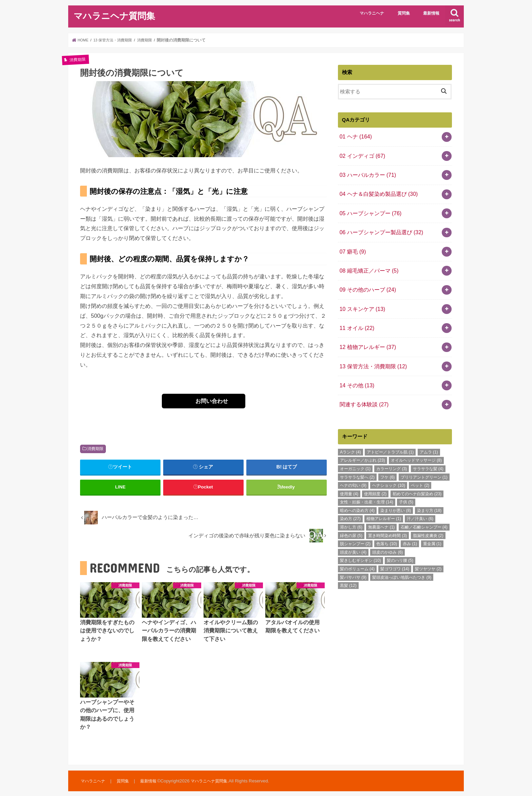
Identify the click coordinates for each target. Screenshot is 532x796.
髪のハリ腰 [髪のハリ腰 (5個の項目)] (400, 543)
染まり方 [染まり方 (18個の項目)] (429, 493)
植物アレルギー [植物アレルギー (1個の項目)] (384, 501)
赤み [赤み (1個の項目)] (410, 526)
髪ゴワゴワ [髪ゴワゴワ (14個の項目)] (395, 551)
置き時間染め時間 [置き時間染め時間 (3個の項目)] (387, 518)
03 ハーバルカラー (366, 172)
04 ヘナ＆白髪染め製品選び (376, 190)
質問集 (404, 13)
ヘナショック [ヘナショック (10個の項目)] (389, 468)
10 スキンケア (361, 298)
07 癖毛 (352, 244)
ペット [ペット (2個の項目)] (420, 468)
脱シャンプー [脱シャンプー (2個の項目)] (355, 526)
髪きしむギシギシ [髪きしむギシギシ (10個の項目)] (360, 543)
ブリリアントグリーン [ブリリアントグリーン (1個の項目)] (424, 460)
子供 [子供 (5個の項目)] (406, 485)
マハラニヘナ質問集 (114, 15)
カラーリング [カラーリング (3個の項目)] (392, 451)
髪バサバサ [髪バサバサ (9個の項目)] (353, 560)
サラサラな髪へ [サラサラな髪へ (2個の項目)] (357, 460)
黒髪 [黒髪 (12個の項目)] (348, 568)
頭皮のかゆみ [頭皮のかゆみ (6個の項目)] (387, 535)
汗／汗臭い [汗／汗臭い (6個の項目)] (420, 501)
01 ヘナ (354, 136)
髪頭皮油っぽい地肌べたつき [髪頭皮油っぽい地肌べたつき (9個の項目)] (402, 560)
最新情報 (431, 13)
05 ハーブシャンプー (368, 208)
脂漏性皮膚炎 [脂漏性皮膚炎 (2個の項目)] (428, 518)
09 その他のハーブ (366, 280)
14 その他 (356, 370)
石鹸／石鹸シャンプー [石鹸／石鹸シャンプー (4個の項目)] (424, 510)
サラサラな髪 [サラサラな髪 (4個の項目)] (428, 451)
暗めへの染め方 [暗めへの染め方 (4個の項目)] (357, 493)
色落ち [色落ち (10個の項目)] (387, 526)
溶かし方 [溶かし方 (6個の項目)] (351, 510)
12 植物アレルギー (366, 334)
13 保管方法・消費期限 (371, 352)
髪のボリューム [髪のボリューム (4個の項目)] (357, 551)
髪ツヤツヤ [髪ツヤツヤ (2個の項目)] (428, 551)
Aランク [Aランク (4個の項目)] (350, 434)
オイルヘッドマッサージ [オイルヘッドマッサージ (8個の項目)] (416, 443)
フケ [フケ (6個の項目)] (387, 460)
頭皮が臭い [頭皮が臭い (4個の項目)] (353, 535)
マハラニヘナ (372, 13)
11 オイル (356, 316)
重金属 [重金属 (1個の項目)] (432, 526)
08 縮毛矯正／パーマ (367, 262)
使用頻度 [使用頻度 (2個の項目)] (375, 476)
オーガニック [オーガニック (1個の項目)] (355, 451)
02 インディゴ (361, 154)
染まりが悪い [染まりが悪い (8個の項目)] (396, 493)
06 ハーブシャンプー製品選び (378, 226)
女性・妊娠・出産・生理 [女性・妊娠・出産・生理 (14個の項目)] (367, 485)
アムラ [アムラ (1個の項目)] (429, 434)
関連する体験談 (362, 388)
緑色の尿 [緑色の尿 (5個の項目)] (351, 518)
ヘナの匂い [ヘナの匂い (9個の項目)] (353, 468)
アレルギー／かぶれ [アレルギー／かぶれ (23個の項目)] (363, 443)
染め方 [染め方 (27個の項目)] (350, 501)
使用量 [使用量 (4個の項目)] (349, 476)
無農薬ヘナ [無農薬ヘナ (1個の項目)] (381, 510)
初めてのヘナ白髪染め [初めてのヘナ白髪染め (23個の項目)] (417, 476)
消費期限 (95, 449)
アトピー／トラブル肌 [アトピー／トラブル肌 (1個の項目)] (390, 434)
